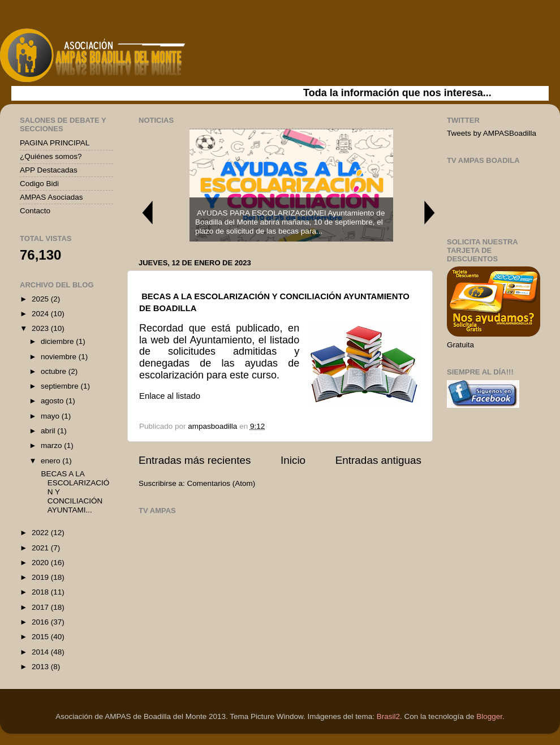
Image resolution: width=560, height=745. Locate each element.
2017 (41, 607)
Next (430, 212)
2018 (41, 592)
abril (49, 431)
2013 (41, 667)
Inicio (293, 460)
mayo (51, 416)
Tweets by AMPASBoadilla (492, 133)
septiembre (61, 386)
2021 (41, 548)
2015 (41, 637)
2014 (41, 652)
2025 (41, 299)
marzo (52, 445)
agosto (53, 401)
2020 (41, 563)
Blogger (489, 716)
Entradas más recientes (195, 460)
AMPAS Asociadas (51, 197)
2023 (41, 328)
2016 (41, 622)
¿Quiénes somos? (51, 156)
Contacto (35, 211)
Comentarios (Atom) (221, 483)
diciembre (58, 341)
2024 (41, 314)
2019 (41, 577)
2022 (41, 533)
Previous (147, 212)
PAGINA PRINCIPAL (55, 143)
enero (51, 461)
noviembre (60, 357)
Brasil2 (388, 716)
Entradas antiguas (378, 460)
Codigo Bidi (39, 184)
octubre (55, 371)
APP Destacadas (49, 170)
